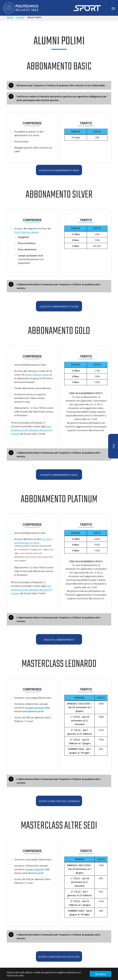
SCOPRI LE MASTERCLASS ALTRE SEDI (59, 957)
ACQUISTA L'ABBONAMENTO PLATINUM (59, 641)
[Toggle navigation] (113, 8)
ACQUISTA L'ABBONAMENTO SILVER (59, 306)
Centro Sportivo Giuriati (26, 232)
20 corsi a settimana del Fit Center (33, 541)
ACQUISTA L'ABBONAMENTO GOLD (59, 475)
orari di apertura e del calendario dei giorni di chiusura (31, 430)
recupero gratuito (35, 708)
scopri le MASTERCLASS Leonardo (59, 801)
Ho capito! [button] (100, 974)
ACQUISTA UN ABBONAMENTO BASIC (59, 170)
